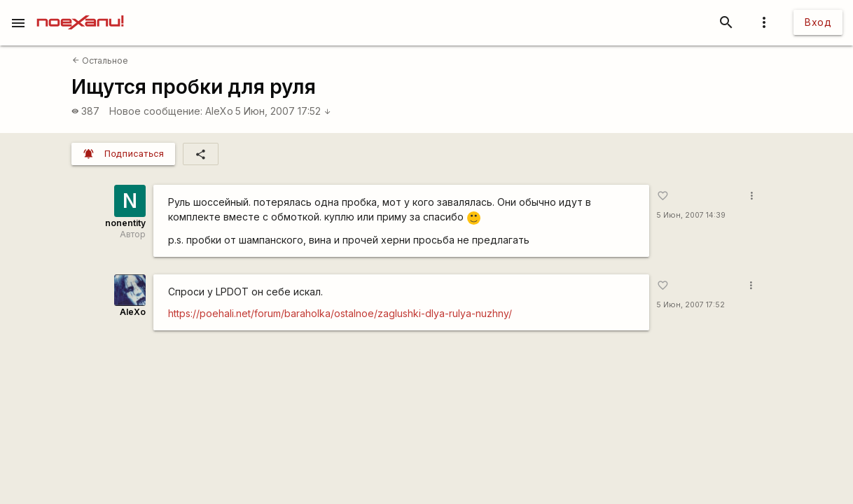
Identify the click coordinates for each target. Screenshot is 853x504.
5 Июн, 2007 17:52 (283, 111)
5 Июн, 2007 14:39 (691, 215)
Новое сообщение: (156, 111)
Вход (818, 22)
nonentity (125, 223)
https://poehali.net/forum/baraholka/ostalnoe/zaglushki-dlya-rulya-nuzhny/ (340, 313)
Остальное (100, 61)
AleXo (219, 111)
